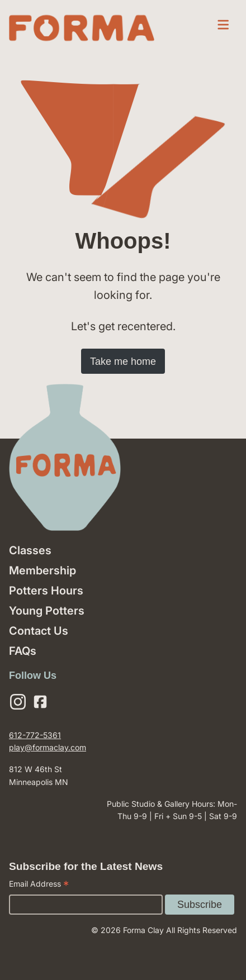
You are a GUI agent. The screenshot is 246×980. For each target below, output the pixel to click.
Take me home (123, 361)
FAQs (23, 651)
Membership (42, 570)
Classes (30, 550)
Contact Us (39, 631)
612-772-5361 (35, 735)
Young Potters (47, 611)
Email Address (39, 885)
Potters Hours (46, 591)
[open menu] (223, 25)
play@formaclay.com (48, 747)
